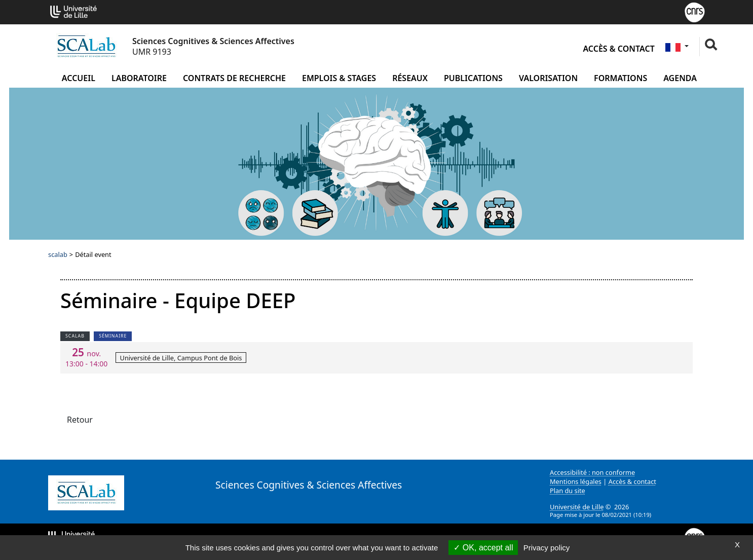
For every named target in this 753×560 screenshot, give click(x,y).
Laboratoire (139, 78)
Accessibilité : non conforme (592, 472)
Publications (473, 78)
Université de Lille (577, 507)
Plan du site (568, 491)
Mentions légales (576, 481)
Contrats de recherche (234, 78)
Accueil (79, 78)
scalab (58, 254)
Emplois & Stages (339, 78)
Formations (620, 78)
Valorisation (548, 78)
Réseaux (410, 78)
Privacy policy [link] (547, 548)
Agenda (680, 78)
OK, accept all (483, 548)
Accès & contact (618, 49)
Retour (80, 420)
